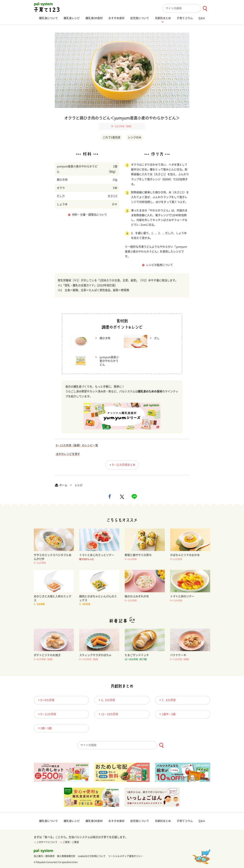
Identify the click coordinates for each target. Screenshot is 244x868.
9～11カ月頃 (46, 714)
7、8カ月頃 (167, 700)
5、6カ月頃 (106, 700)
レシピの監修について (160, 265)
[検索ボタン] (205, 9)
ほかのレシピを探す (68, 454)
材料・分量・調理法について (90, 215)
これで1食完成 (111, 137)
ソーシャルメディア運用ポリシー (125, 856)
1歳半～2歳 (167, 714)
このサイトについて (46, 842)
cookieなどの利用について (92, 856)
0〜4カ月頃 (46, 700)
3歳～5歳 (44, 728)
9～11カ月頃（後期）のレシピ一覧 (77, 445)
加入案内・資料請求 (44, 856)
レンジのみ (135, 137)
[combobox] (186, 8)
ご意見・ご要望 (69, 842)
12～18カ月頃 (108, 714)
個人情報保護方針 (66, 856)
